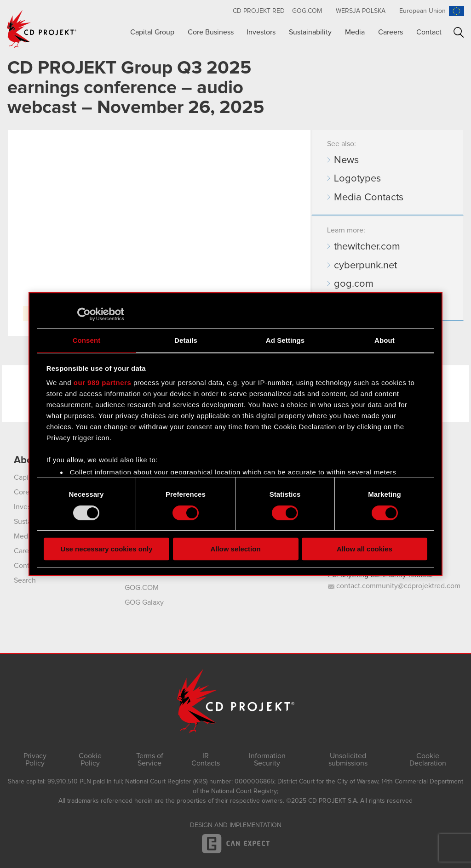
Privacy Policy (35, 760)
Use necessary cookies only (106, 549)
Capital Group (152, 32)
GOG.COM (142, 588)
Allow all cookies (365, 549)
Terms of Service (150, 760)
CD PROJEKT (42, 29)
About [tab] (385, 340)
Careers (391, 32)
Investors (261, 32)
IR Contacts (206, 760)
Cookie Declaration (428, 760)
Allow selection (235, 549)
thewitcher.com (367, 247)
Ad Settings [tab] (285, 340)
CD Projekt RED (259, 11)
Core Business (211, 32)
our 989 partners (103, 383)
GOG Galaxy (144, 602)
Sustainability (310, 32)
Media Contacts (369, 198)
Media (355, 32)
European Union (422, 11)
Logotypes (357, 179)
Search (459, 32)
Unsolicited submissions (348, 760)
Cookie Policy (90, 760)
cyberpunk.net (365, 266)
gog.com (354, 284)
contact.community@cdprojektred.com (394, 586)
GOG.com (307, 11)
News (346, 160)
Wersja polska (361, 11)
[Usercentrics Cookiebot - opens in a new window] (84, 314)
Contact (429, 32)
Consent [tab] (87, 340)
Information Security (267, 760)
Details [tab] (186, 340)
